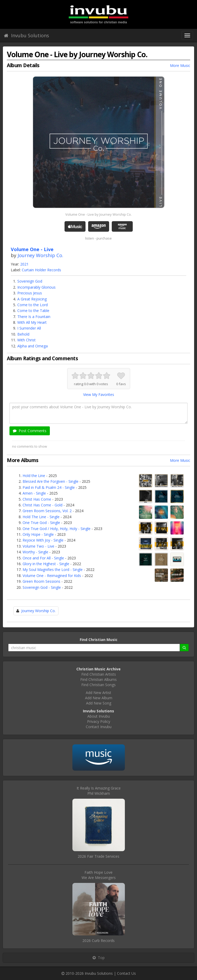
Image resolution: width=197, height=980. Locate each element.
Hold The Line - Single (41, 517)
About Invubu (99, 716)
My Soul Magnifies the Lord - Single (53, 570)
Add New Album (99, 698)
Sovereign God (30, 281)
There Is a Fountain (34, 317)
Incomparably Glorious (36, 287)
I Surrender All (29, 328)
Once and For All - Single (43, 558)
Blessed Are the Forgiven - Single (50, 481)
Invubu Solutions (26, 35)
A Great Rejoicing (32, 299)
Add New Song (99, 703)
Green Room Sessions (41, 581)
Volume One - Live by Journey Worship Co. (99, 214)
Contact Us (126, 973)
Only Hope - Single (38, 534)
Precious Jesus (30, 293)
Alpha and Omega (33, 346)
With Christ (26, 340)
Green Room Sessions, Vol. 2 (47, 511)
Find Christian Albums (99, 679)
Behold (23, 334)
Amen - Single (34, 493)
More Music (180, 65)
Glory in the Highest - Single (46, 564)
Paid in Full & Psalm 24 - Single (49, 487)
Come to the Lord (33, 305)
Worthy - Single (35, 552)
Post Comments (30, 431)
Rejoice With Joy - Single (43, 540)
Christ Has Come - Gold (42, 505)
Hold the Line (34, 476)
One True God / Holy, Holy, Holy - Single (57, 529)
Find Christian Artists (99, 674)
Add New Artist (99, 693)
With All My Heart (32, 322)
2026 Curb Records (99, 941)
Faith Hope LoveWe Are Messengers (99, 875)
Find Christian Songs (99, 685)
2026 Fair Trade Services (99, 856)
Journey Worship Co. (40, 255)
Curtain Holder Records (41, 270)
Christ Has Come (37, 499)
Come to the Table (33, 311)
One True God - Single (41, 523)
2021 (24, 264)
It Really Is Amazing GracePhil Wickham (99, 791)
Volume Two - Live (38, 546)
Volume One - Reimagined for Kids (52, 576)
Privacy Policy (99, 721)
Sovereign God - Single (42, 587)
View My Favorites (99, 394)
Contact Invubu (99, 727)
